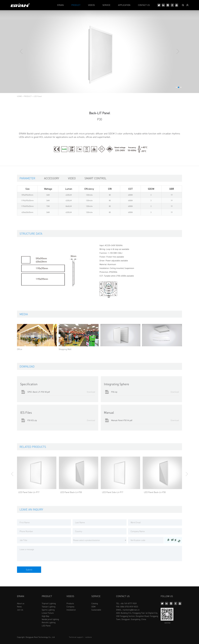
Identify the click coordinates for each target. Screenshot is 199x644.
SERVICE (106, 5)
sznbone (89, 637)
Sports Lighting (48, 610)
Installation (71, 610)
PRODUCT (76, 5)
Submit (29, 570)
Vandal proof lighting (50, 619)
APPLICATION (124, 5)
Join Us (20, 610)
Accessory (52, 178)
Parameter (27, 178)
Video (72, 178)
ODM (93, 607)
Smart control (96, 178)
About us (21, 603)
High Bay (45, 616)
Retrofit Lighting (49, 622)
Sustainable (96, 610)
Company (70, 607)
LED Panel (38, 96)
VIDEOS (91, 5)
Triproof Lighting (49, 603)
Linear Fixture (48, 613)
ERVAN (60, 5)
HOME (19, 96)
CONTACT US (144, 5)
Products (70, 603)
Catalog (95, 603)
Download (91, 392)
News (19, 607)
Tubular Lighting (49, 607)
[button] (176, 87)
